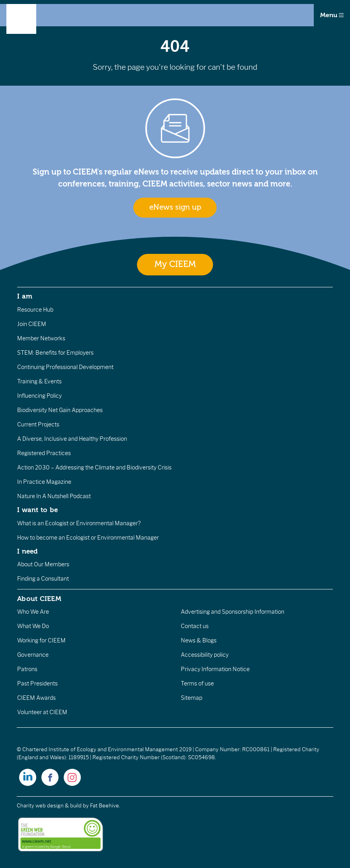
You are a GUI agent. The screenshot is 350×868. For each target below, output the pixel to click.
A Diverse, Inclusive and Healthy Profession (72, 439)
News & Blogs (199, 640)
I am (25, 296)
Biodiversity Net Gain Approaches (60, 410)
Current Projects (38, 424)
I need (27, 551)
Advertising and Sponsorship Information (233, 612)
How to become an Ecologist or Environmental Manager (88, 538)
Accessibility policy (205, 655)
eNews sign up (175, 207)
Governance (33, 655)
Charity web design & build (49, 806)
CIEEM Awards (36, 698)
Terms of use (197, 683)
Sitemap (192, 698)
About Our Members (43, 564)
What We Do (33, 626)
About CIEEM (39, 599)
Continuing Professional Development (65, 367)
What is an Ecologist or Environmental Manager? (79, 523)
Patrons (27, 669)
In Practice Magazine (44, 482)
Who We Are (33, 612)
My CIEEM (175, 264)
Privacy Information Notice (215, 669)
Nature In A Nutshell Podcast (54, 496)
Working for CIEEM (41, 640)
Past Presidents (37, 683)
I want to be (37, 510)
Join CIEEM (32, 324)
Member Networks (41, 338)
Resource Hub (35, 310)
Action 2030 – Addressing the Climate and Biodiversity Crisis (94, 467)
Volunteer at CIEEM (42, 712)
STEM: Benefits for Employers (55, 353)
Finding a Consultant (43, 579)
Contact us (195, 626)
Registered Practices (44, 453)
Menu (332, 15)
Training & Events (39, 381)
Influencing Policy (39, 396)
